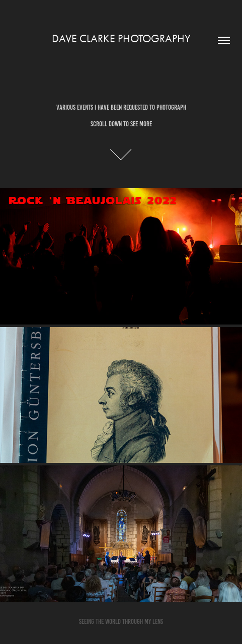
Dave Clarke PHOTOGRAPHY (121, 39)
